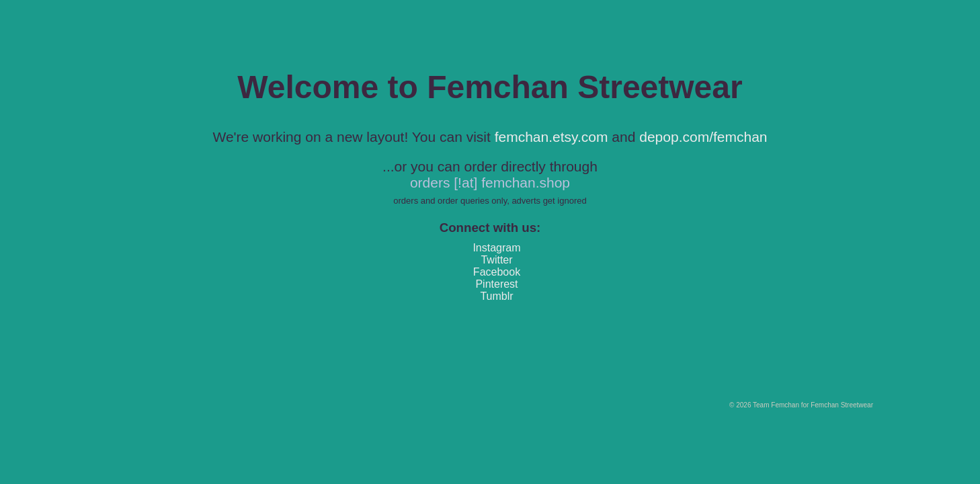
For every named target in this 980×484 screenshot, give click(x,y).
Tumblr (496, 296)
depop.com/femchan (703, 137)
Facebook (497, 272)
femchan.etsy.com (552, 137)
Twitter (496, 260)
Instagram (496, 248)
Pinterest (496, 284)
